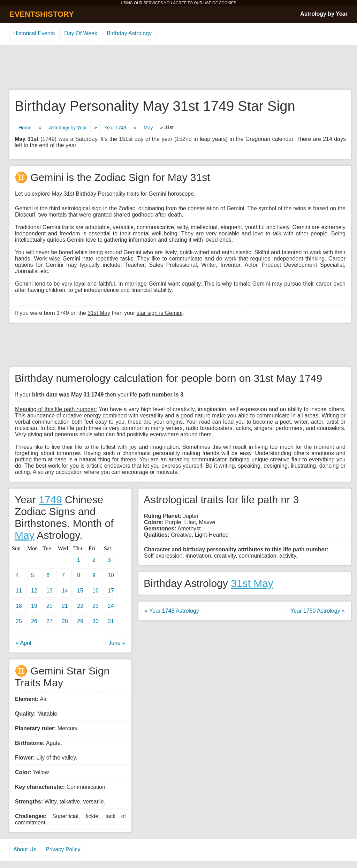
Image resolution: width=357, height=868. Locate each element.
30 (96, 621)
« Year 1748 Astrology (172, 611)
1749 (50, 500)
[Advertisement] (178, 68)
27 (50, 621)
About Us (25, 849)
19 (34, 606)
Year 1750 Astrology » (318, 611)
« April (23, 643)
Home (25, 128)
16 (96, 591)
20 (50, 606)
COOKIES (227, 3)
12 (34, 591)
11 (19, 591)
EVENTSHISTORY (42, 14)
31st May (252, 583)
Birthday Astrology (129, 33)
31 (111, 621)
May (148, 128)
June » (117, 643)
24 (111, 606)
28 (65, 621)
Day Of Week (81, 33)
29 (80, 621)
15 (80, 591)
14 (65, 591)
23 (96, 606)
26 (34, 621)
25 (19, 621)
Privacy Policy (63, 849)
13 (50, 591)
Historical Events (34, 33)
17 (111, 591)
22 (80, 606)
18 (19, 606)
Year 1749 (115, 128)
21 (65, 606)
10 (111, 575)
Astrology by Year (324, 14)
